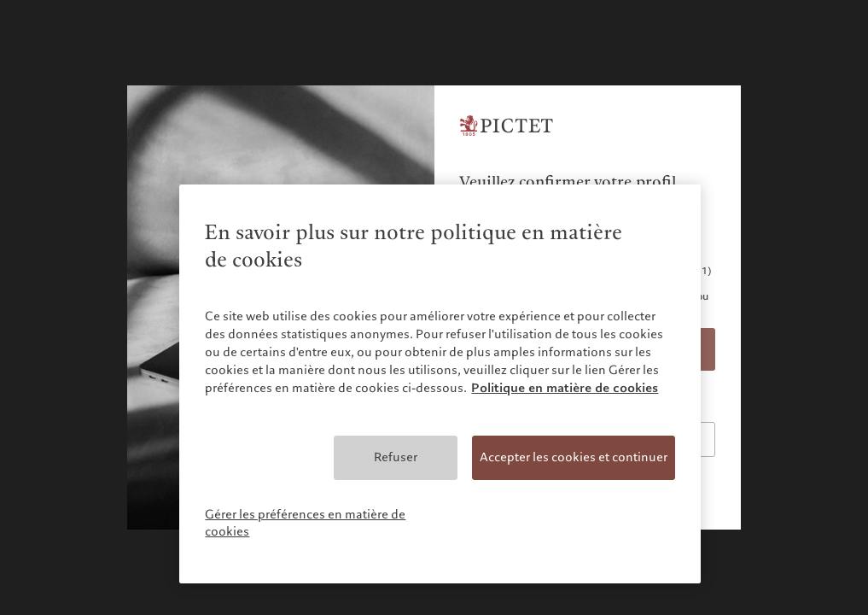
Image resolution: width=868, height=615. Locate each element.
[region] (440, 384)
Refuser (396, 457)
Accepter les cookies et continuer (574, 457)
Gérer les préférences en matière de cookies (305, 523)
